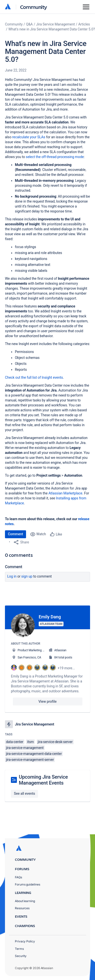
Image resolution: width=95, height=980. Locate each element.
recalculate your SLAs (29, 137)
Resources (22, 908)
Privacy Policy (25, 941)
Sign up (27, 576)
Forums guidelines (28, 884)
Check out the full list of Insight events (34, 377)
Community (34, 7)
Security (21, 956)
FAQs (18, 877)
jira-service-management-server (30, 760)
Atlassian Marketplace (65, 493)
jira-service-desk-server (55, 742)
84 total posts (63, 657)
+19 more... (66, 668)
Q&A (29, 24)
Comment (16, 534)
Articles (84, 24)
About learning (25, 901)
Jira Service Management (56, 24)
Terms (19, 949)
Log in (12, 576)
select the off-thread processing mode (55, 157)
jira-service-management (25, 748)
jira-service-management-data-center (34, 754)
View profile (47, 701)
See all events (24, 793)
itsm (30, 742)
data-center (15, 742)
